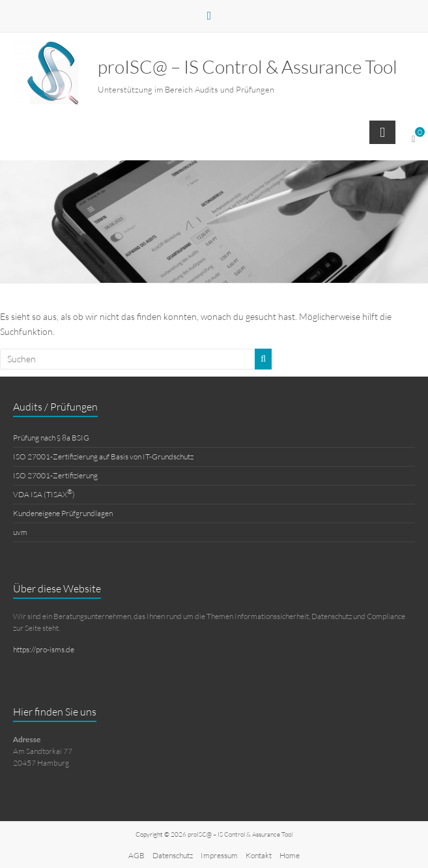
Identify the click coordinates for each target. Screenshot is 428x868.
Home (290, 855)
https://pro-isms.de (44, 649)
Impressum (219, 855)
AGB (136, 855)
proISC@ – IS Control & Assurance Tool (248, 66)
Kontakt (259, 855)
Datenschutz (173, 855)
